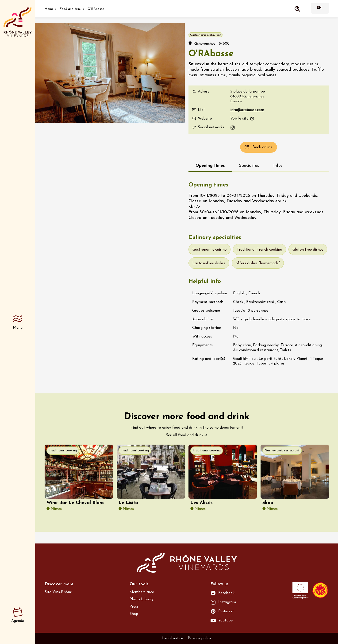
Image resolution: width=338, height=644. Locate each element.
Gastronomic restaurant (282, 451)
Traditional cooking (63, 451)
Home (49, 9)
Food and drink (71, 9)
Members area (142, 592)
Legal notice (173, 638)
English (319, 8)
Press (134, 607)
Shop (134, 614)
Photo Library (142, 599)
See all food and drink (185, 435)
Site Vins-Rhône (58, 592)
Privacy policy (199, 638)
